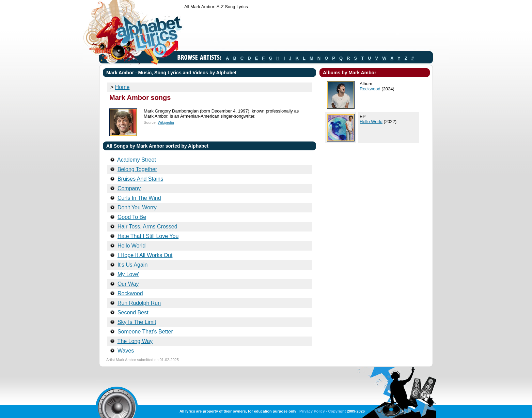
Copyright (337, 411)
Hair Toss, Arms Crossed (147, 227)
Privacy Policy (312, 411)
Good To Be (132, 217)
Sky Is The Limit (137, 322)
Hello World (131, 246)
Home (122, 87)
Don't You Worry (137, 207)
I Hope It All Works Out (145, 255)
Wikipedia (166, 122)
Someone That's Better (145, 332)
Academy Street (137, 160)
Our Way (128, 284)
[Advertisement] (308, 32)
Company (129, 188)
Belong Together (137, 169)
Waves (126, 351)
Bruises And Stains (140, 179)
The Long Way (135, 341)
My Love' (128, 274)
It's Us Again (132, 265)
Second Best (133, 312)
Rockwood (130, 293)
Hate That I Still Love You (148, 236)
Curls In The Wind (139, 198)
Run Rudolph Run (139, 303)
